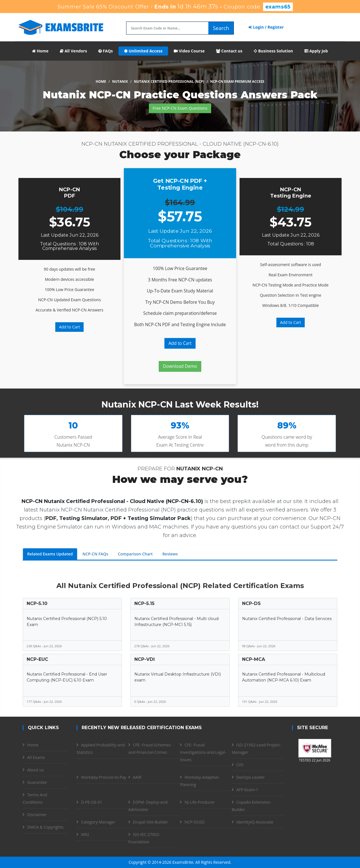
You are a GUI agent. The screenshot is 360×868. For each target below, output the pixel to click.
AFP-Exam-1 (247, 790)
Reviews (170, 554)
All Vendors (73, 51)
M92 (85, 834)
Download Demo (180, 366)
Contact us (229, 51)
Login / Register (266, 27)
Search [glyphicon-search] (221, 28)
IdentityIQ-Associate (255, 822)
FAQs (106, 51)
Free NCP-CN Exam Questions (180, 108)
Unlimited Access (143, 51)
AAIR (137, 777)
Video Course (189, 51)
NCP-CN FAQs (95, 554)
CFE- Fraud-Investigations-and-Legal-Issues (203, 752)
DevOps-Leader (251, 777)
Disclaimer (37, 815)
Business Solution (273, 51)
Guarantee (37, 782)
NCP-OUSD (195, 822)
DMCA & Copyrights (45, 827)
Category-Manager (98, 822)
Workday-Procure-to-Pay (104, 777)
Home (40, 51)
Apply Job (316, 51)
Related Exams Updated (50, 554)
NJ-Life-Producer (200, 802)
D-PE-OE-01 (92, 802)
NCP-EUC (37, 659)
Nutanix (120, 81)
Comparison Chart (135, 554)
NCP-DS (251, 603)
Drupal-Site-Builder (151, 822)
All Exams (36, 757)
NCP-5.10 (37, 603)
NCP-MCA (254, 659)
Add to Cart (69, 327)
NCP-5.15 (144, 603)
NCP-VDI (145, 659)
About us (35, 770)
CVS (240, 765)
